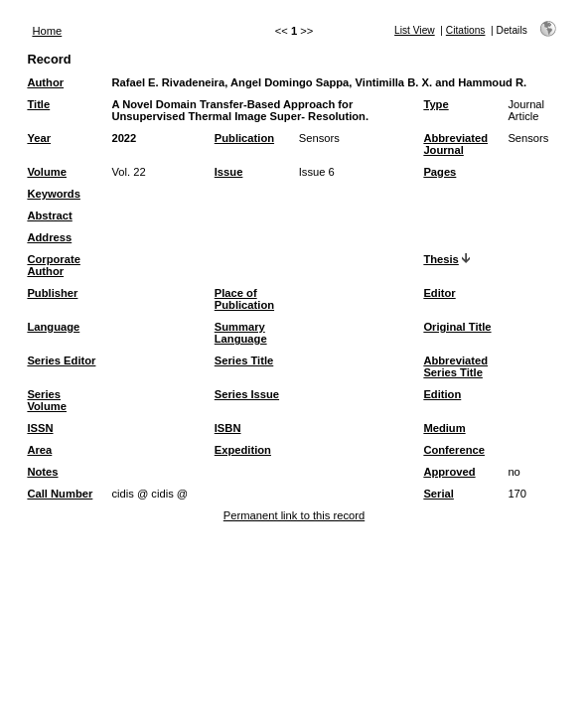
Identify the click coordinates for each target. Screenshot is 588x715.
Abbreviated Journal (455, 144)
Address (49, 237)
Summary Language (241, 333)
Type (436, 104)
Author (45, 82)
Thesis (441, 259)
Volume (47, 172)
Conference (454, 450)
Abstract (49, 215)
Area (39, 450)
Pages (440, 172)
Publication (244, 138)
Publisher (52, 293)
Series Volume (47, 400)
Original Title (457, 327)
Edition (442, 394)
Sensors (319, 138)
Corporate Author (53, 265)
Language (53, 327)
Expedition (243, 450)
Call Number (60, 494)
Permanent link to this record (294, 515)
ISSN (40, 428)
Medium (444, 428)
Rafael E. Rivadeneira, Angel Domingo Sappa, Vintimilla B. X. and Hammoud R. (319, 82)
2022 (124, 138)
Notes (42, 472)
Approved (449, 472)
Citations (466, 30)
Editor (439, 293)
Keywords (53, 194)
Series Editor (61, 360)
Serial (438, 494)
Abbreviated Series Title (455, 366)
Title (38, 104)
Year (39, 138)
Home (47, 31)
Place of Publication (244, 299)
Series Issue (247, 394)
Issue (229, 172)
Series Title (244, 360)
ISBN (228, 428)
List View (415, 30)
